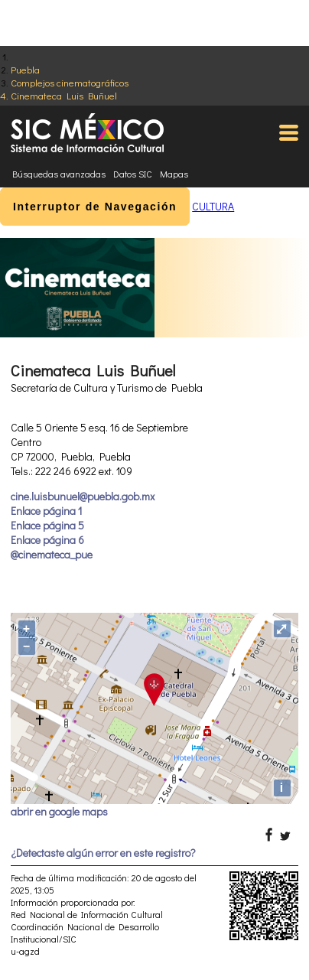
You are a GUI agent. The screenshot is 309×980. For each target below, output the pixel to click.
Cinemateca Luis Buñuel (64, 95)
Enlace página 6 (47, 540)
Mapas (174, 174)
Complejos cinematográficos (70, 82)
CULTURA (213, 206)
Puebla (25, 69)
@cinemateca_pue (52, 554)
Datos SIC (133, 174)
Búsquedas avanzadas (59, 174)
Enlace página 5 (47, 525)
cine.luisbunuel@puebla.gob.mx (83, 496)
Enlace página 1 (46, 511)
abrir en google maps (59, 811)
